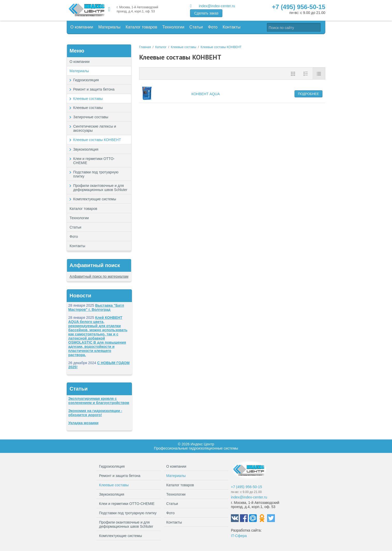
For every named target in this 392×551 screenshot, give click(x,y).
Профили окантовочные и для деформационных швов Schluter (101, 189)
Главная (145, 47)
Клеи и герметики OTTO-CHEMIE (101, 161)
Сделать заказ (206, 13)
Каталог (161, 47)
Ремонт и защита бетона (101, 89)
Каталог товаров (141, 27)
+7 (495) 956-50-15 (299, 7)
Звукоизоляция (101, 149)
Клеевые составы (101, 99)
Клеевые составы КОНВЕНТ (97, 140)
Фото (213, 27)
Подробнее (308, 94)
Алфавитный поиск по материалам (99, 276)
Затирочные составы (91, 117)
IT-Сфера (239, 536)
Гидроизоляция (101, 80)
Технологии (173, 27)
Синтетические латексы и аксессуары (95, 128)
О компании (82, 27)
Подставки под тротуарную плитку (101, 174)
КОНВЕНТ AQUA (206, 94)
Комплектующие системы (101, 199)
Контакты (232, 27)
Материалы (109, 27)
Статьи (196, 27)
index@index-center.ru (217, 6)
